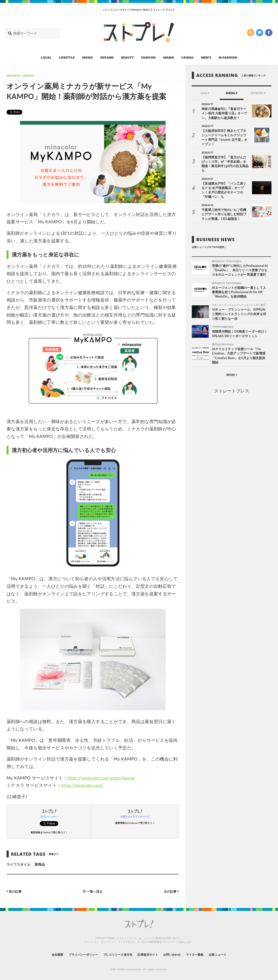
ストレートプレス (232, 383)
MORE (232, 367)
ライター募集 (204, 954)
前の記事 (15, 891)
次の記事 (171, 891)
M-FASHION (228, 57)
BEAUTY (127, 57)
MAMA (168, 57)
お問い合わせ (177, 954)
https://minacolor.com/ (84, 785)
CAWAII (187, 57)
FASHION (148, 57)
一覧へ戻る (93, 891)
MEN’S (206, 57)
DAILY (205, 93)
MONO (87, 57)
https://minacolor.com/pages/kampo (104, 778)
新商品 (40, 864)
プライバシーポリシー (74, 954)
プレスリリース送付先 (114, 954)
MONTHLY (258, 93)
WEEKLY (232, 93)
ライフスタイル (18, 864)
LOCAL (46, 57)
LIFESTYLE (67, 57)
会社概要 (44, 954)
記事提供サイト (149, 954)
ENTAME (107, 57)
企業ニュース (230, 954)
